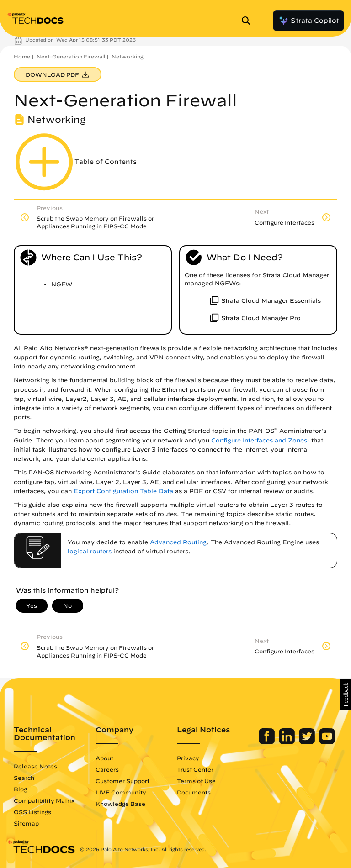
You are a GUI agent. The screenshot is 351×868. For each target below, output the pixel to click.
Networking (128, 56)
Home (22, 56)
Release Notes (35, 766)
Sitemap (26, 823)
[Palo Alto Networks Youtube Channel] (327, 742)
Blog (20, 789)
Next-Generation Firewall (71, 56)
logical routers (90, 551)
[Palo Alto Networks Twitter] (308, 742)
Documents (194, 792)
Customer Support (122, 781)
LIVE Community (121, 792)
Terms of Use (196, 781)
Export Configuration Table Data (123, 491)
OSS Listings (32, 812)
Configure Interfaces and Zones (259, 440)
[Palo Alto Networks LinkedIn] (288, 742)
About (104, 758)
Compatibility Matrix (44, 800)
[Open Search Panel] (249, 21)
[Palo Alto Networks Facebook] (268, 742)
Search (24, 778)
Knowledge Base (120, 804)
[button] (345, 694)
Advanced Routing (178, 542)
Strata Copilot (308, 21)
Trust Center (195, 769)
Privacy (188, 758)
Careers (107, 769)
